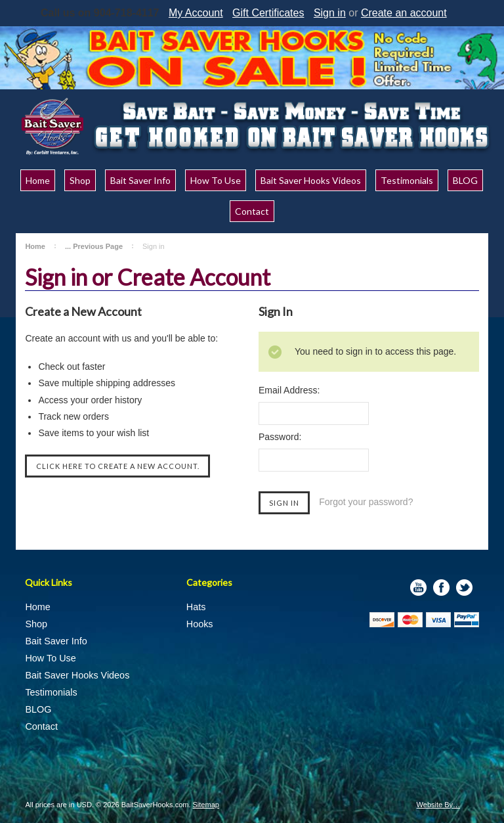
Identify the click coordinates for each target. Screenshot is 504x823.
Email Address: (289, 390)
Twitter (464, 588)
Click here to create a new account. (118, 466)
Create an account (404, 13)
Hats (196, 607)
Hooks (200, 624)
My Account (196, 13)
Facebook (441, 588)
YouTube (418, 588)
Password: (280, 437)
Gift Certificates (268, 13)
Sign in (330, 13)
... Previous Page (94, 246)
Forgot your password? (366, 502)
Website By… (438, 805)
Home (35, 246)
